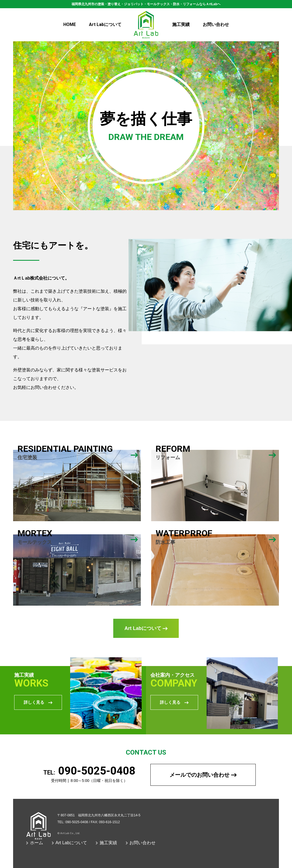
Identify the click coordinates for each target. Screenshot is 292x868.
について (105, 24)
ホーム (35, 843)
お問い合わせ (216, 24)
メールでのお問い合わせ (203, 775)
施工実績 (181, 24)
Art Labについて (146, 628)
